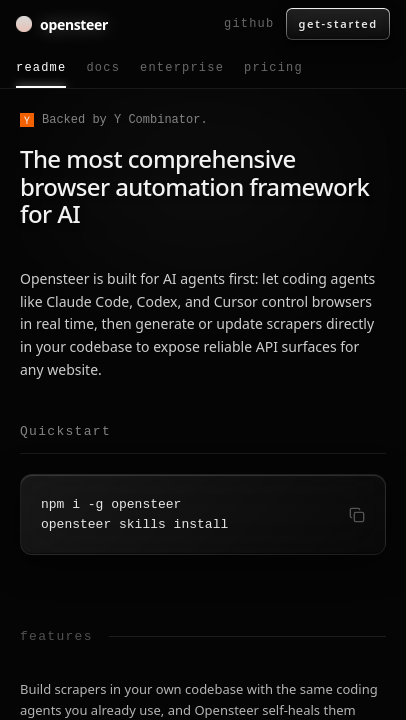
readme (41, 74)
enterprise (182, 68)
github (249, 24)
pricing (273, 68)
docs (103, 68)
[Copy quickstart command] (357, 515)
